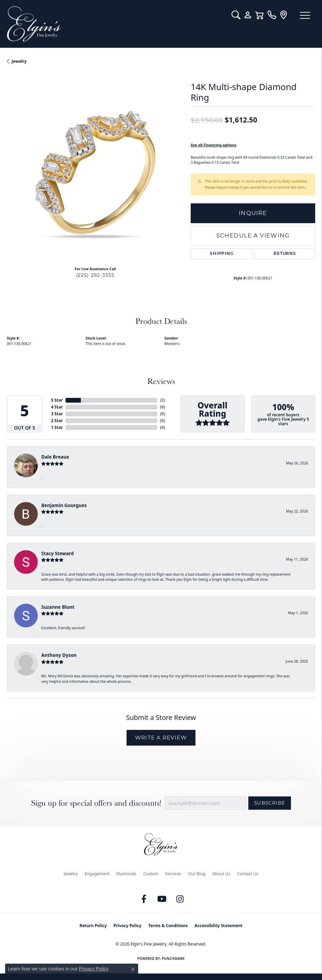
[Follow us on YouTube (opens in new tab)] (162, 899)
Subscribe (270, 803)
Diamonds (126, 874)
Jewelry (71, 874)
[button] (236, 15)
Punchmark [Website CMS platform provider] (173, 959)
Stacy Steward (57, 553)
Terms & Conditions (168, 926)
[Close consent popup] (133, 969)
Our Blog (197, 874)
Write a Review (161, 738)
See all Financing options (214, 145)
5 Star (57, 400)
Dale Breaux (55, 457)
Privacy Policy (128, 926)
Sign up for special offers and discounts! (96, 803)
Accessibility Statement (218, 926)
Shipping (222, 254)
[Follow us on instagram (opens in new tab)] (180, 899)
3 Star (57, 414)
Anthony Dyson (59, 655)
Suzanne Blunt (58, 607)
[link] (272, 15)
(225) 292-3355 (96, 275)
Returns (285, 254)
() (163, 400)
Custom (151, 874)
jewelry (19, 61)
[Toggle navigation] (305, 15)
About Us (221, 874)
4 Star (57, 407)
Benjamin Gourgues (64, 505)
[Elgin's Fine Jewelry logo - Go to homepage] (116, 24)
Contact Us (248, 874)
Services (173, 874)
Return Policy (93, 926)
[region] (95, 172)
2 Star (57, 421)
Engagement (97, 874)
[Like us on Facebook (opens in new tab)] (144, 899)
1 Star (57, 427)
